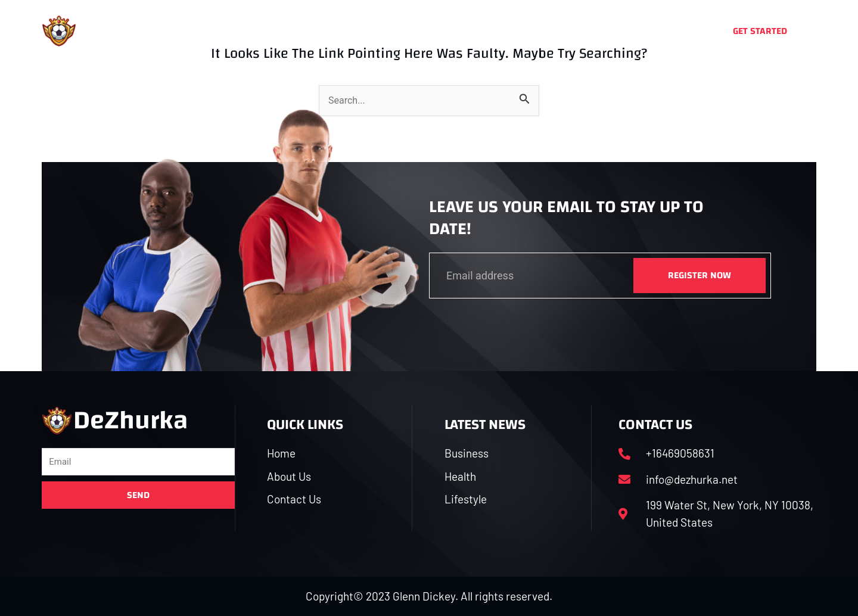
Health (445, 31)
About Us (318, 31)
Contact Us (575, 31)
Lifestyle (506, 31)
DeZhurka (135, 31)
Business (385, 31)
